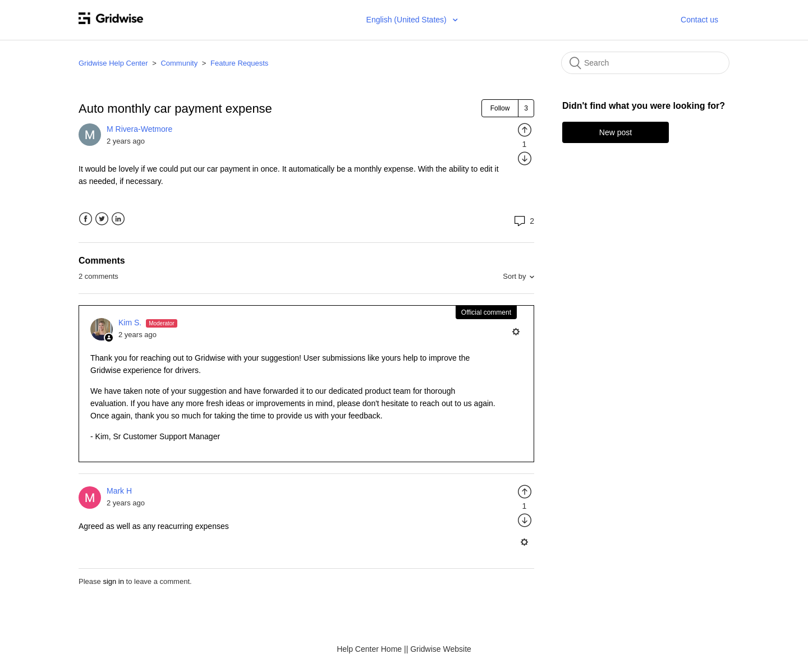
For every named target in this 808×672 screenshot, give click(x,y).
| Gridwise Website (439, 649)
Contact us (699, 20)
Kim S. (131, 323)
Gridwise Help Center (113, 63)
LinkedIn (118, 219)
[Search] (645, 63)
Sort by (514, 276)
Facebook (86, 219)
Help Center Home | (371, 649)
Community (179, 63)
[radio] (525, 130)
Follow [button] (500, 108)
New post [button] (616, 132)
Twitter (102, 219)
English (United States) (408, 20)
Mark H (119, 491)
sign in (113, 581)
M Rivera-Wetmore (139, 129)
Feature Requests (239, 63)
